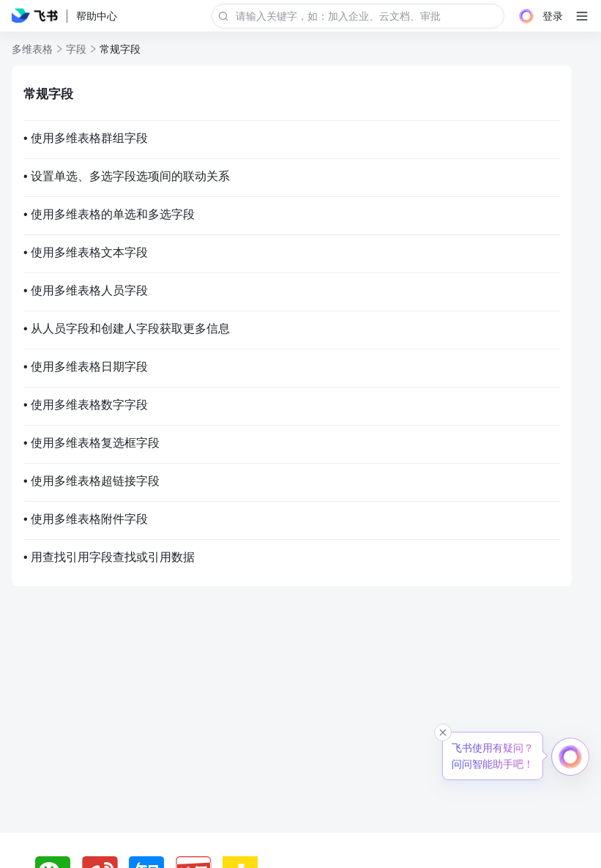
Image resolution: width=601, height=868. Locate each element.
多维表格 (32, 49)
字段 (76, 49)
